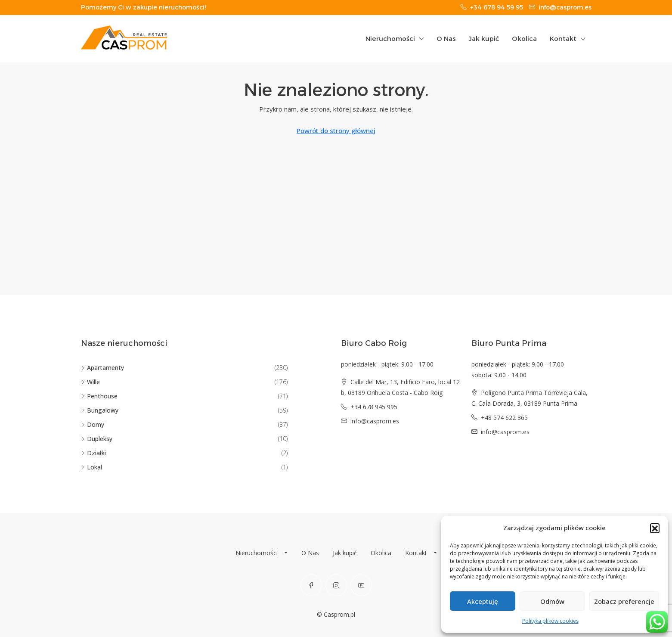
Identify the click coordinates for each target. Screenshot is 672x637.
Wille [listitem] (90, 382)
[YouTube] (361, 585)
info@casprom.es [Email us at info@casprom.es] (375, 421)
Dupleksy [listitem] (97, 439)
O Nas (446, 39)
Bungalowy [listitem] (100, 410)
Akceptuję (483, 601)
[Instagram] (336, 585)
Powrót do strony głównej (336, 131)
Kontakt (563, 39)
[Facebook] (311, 585)
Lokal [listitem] (91, 467)
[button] (655, 528)
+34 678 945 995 (374, 407)
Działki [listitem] (93, 453)
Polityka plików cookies (550, 621)
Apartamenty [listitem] (102, 368)
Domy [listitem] (93, 424)
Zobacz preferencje (624, 601)
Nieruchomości (390, 39)
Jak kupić (484, 39)
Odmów (552, 601)
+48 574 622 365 (504, 418)
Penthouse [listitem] (99, 396)
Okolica (524, 39)
